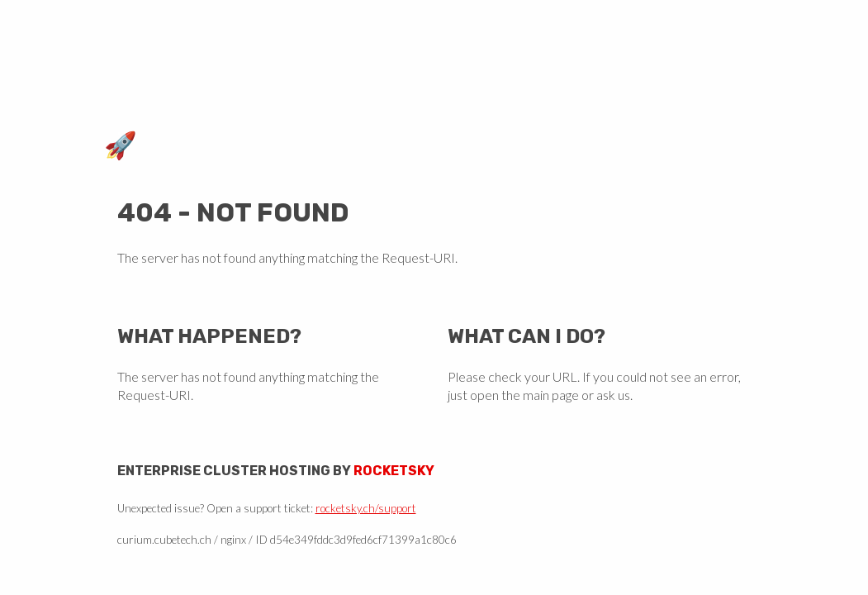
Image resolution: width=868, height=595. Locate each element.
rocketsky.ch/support (366, 508)
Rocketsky (394, 471)
